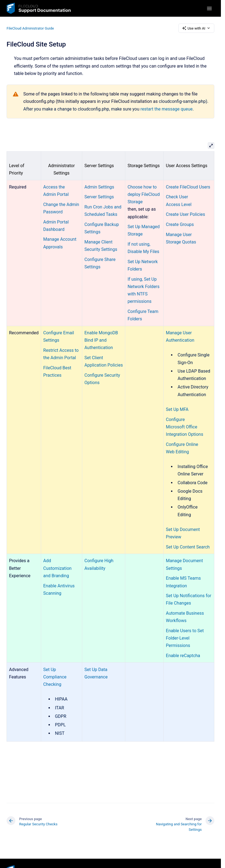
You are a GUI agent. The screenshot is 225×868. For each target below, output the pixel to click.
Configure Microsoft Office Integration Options (184, 427)
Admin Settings (99, 187)
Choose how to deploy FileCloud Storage (143, 194)
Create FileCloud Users (188, 187)
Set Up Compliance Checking (55, 677)
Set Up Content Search (188, 547)
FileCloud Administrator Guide (30, 28)
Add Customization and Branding (57, 568)
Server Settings (99, 197)
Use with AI (196, 28)
